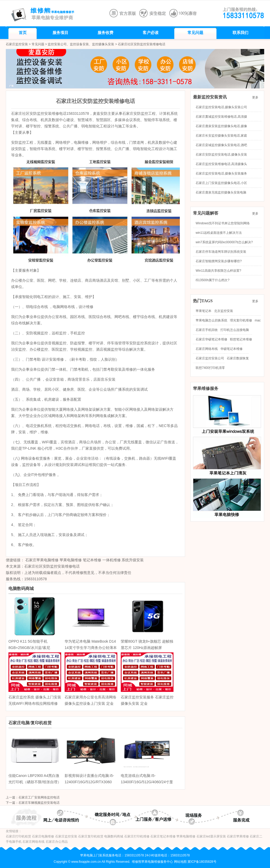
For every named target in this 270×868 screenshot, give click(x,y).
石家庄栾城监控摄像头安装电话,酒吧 (221, 145)
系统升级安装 (133, 560)
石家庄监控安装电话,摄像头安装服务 (221, 173)
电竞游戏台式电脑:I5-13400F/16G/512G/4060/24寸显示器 (147, 782)
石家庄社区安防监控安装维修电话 (52, 566)
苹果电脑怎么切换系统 (211, 320)
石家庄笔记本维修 (163, 836)
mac (258, 320)
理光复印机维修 (241, 320)
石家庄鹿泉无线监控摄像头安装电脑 (221, 192)
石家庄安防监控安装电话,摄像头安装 (221, 155)
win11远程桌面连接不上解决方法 (219, 233)
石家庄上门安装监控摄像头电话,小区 (221, 183)
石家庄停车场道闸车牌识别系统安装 (221, 252)
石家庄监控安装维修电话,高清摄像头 (221, 164)
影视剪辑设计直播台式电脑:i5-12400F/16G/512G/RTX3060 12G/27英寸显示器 (89, 782)
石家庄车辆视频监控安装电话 (39, 803)
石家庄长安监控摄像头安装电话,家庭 (221, 136)
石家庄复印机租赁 (91, 836)
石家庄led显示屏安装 (211, 836)
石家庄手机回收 (207, 330)
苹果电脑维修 (71, 560)
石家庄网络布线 (207, 349)
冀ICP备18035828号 (202, 862)
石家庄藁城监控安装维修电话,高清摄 (221, 117)
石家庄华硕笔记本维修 (211, 339)
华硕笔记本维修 (232, 349)
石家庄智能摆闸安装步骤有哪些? (219, 261)
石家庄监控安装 (17, 44)
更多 (257, 97)
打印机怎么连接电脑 (235, 330)
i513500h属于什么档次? (213, 280)
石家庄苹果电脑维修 (42, 560)
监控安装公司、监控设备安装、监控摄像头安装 (81, 44)
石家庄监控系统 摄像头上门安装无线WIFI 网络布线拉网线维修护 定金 (35, 703)
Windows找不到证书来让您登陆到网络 (223, 223)
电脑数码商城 (114, 836)
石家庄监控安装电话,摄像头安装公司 (221, 107)
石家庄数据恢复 (238, 358)
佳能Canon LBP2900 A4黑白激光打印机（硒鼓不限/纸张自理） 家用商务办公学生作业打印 (35, 782)
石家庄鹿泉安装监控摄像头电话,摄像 (221, 126)
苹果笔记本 (204, 311)
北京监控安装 (224, 311)
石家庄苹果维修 (238, 836)
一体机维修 (112, 560)
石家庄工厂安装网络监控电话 (39, 797)
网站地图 (180, 862)
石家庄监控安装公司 (210, 358)
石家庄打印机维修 (137, 836)
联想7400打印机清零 (210, 368)
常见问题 (38, 44)
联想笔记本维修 (241, 339)
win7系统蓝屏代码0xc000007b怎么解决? (224, 242)
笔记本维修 (92, 560)
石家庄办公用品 (57, 842)
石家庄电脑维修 (43, 836)
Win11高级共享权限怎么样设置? (218, 271)
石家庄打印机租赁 (18, 836)
